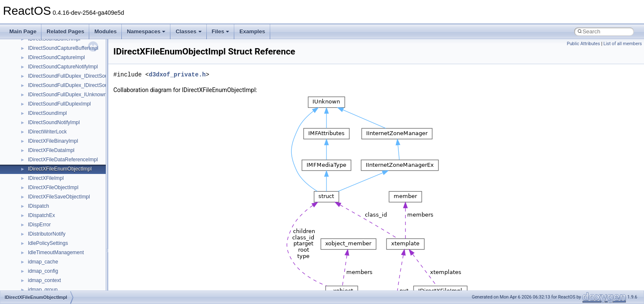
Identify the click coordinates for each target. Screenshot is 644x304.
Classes (188, 31)
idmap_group (43, 290)
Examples (252, 31)
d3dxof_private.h (177, 75)
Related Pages (65, 31)
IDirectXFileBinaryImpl (53, 141)
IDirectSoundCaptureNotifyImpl (63, 67)
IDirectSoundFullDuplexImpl (59, 104)
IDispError (39, 225)
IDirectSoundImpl (47, 113)
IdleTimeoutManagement (56, 252)
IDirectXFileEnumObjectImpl (60, 169)
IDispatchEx (41, 215)
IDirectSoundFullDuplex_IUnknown (67, 95)
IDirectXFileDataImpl (51, 150)
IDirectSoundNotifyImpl (54, 122)
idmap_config (43, 271)
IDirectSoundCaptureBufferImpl (63, 48)
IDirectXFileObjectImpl (53, 187)
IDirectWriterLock (47, 132)
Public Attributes (583, 44)
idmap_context (44, 280)
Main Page (23, 31)
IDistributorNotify (47, 234)
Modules (106, 31)
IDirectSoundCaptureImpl (56, 57)
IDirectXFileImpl (46, 178)
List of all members (623, 44)
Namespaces (146, 31)
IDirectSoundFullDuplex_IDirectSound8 (72, 76)
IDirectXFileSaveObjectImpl (59, 197)
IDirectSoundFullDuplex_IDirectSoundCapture (80, 85)
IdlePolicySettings (48, 243)
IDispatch (38, 206)
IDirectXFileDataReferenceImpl (63, 160)
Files (221, 31)
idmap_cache (43, 262)
